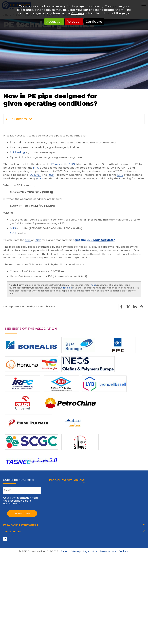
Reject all (74, 22)
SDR (40, 178)
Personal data (108, 551)
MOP (51, 175)
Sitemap (76, 551)
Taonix (65, 551)
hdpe (94, 285)
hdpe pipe (66, 288)
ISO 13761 (35, 175)
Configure (94, 22)
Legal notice (90, 551)
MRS (72, 164)
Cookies (78, 13)
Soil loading (17, 152)
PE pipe (56, 164)
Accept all (54, 22)
